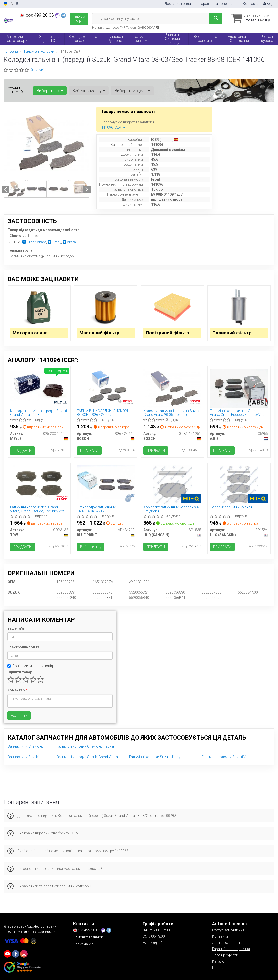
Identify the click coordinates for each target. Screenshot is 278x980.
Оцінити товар (20, 672)
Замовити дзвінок (88, 937)
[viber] (16, 954)
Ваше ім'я (16, 629)
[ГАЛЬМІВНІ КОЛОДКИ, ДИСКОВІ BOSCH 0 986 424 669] (106, 388)
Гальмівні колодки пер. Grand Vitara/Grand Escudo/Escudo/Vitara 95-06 (239, 413)
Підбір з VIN (79, 19)
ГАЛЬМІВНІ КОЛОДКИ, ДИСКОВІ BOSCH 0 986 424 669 (102, 413)
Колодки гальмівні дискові (232, 507)
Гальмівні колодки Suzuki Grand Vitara (87, 757)
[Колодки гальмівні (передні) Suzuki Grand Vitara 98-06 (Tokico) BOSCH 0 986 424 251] (172, 388)
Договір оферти (225, 955)
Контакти (251, 4)
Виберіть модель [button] (132, 91)
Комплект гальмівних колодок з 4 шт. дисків (171, 509)
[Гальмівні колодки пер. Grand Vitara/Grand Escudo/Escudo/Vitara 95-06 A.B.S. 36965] (239, 388)
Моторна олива (30, 333)
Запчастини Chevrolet (25, 747)
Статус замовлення (228, 930)
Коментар (17, 690)
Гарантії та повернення (231, 949)
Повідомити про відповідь (31, 666)
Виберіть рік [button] (50, 91)
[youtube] (7, 954)
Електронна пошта (24, 647)
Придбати (23, 451)
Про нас (219, 968)
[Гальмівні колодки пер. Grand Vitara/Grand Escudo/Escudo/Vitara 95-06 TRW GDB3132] (39, 484)
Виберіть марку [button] (89, 91)
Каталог (219, 961)
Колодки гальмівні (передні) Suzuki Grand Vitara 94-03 (39, 413)
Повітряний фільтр (168, 333)
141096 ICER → (113, 127)
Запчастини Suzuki (23, 757)
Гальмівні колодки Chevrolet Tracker (85, 747)
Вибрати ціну (91, 547)
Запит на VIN (84, 944)
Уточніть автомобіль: (18, 90)
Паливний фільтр (232, 333)
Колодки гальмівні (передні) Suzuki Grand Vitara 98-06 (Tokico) (172, 413)
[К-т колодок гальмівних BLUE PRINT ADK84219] (106, 482)
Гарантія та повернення (219, 4)
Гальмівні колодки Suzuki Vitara (227, 757)
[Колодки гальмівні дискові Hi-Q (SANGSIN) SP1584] (239, 484)
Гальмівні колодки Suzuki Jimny (155, 757)
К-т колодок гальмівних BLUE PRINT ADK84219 (101, 509)
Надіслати (19, 716)
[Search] (216, 19)
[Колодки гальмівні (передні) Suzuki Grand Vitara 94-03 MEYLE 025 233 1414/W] (39, 386)
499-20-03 (37, 15)
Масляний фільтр (99, 333)
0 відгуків (38, 70)
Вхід (268, 4)
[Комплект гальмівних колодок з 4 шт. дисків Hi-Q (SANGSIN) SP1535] (172, 484)
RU (17, 4)
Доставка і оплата (180, 4)
